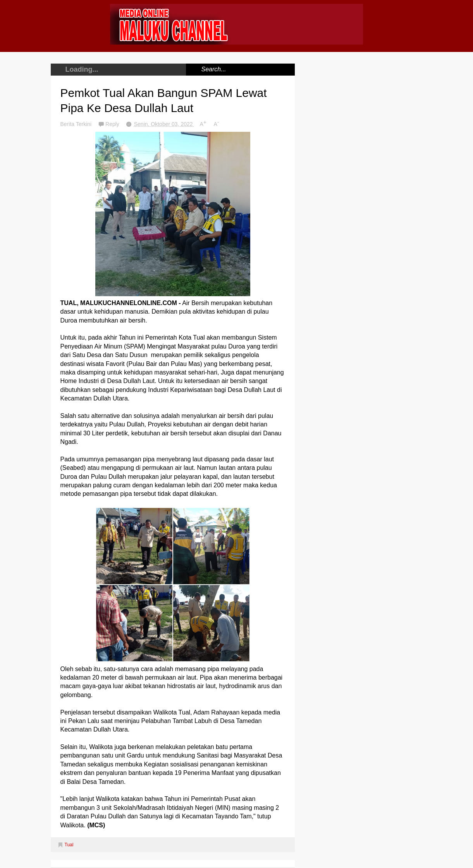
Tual (69, 845)
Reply (113, 124)
